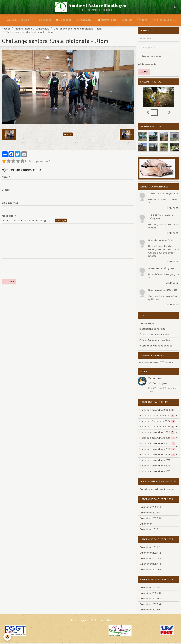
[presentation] (29, 270)
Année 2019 (43, 30)
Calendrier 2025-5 (150, 611)
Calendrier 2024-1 (150, 548)
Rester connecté (149, 57)
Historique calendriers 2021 (157, 439)
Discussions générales (152, 330)
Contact (128, 20)
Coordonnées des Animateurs (157, 490)
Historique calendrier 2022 (157, 433)
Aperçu (61, 222)
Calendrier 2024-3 (150, 559)
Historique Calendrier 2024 (157, 422)
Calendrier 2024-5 (150, 571)
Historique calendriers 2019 (157, 450)
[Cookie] (8, 637)
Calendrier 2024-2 (150, 554)
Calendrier (63, 20)
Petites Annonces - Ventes (155, 341)
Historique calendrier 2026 (157, 411)
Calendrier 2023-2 (150, 530)
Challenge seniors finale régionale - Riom (78, 30)
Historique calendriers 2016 (155, 467)
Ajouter (9, 283)
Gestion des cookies (101, 621)
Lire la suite (172, 209)
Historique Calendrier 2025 (157, 417)
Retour (68, 136)
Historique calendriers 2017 (155, 461)
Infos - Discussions (164, 20)
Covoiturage (147, 324)
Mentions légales (79, 621)
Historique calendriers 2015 (155, 472)
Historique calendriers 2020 (157, 444)
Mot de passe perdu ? (148, 65)
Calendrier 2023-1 (150, 514)
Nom (5, 178)
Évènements (84, 20)
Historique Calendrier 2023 (157, 428)
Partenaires (44, 20)
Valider (144, 73)
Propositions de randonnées (156, 347)
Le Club (24, 20)
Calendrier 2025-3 (150, 594)
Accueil (10, 20)
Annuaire (143, 20)
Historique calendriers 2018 (157, 456)
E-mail (6, 191)
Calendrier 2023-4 (150, 508)
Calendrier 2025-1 (150, 588)
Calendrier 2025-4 (150, 605)
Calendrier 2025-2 (150, 600)
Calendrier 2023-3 (150, 519)
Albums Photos (108, 20)
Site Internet (10, 204)
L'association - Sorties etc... (155, 336)
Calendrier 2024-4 (150, 565)
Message (8, 217)
